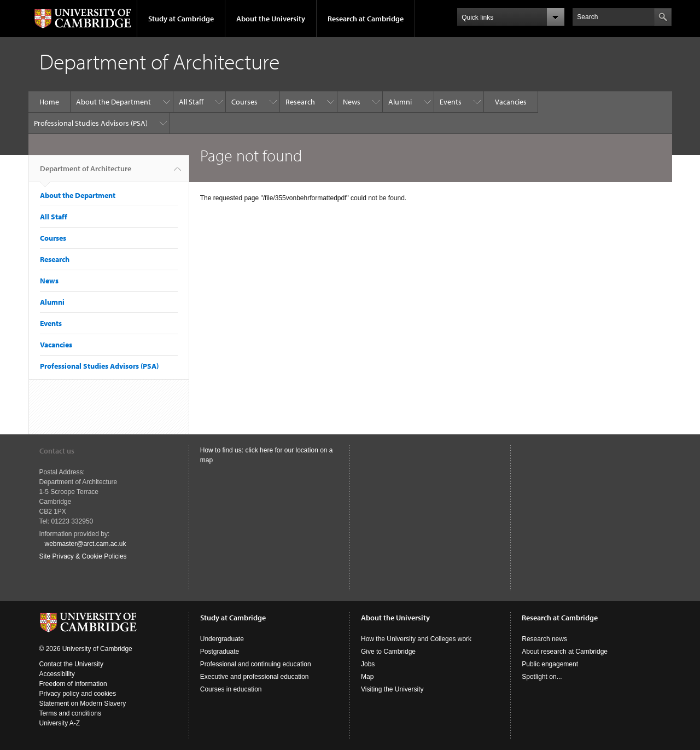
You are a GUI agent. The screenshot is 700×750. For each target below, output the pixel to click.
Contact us (57, 451)
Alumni (400, 102)
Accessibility (57, 674)
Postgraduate (220, 652)
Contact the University (71, 664)
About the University (271, 19)
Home (49, 102)
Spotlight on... (542, 677)
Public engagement (550, 664)
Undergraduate (222, 639)
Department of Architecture (86, 173)
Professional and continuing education (256, 664)
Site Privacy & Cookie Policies (83, 556)
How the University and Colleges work (416, 639)
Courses (244, 102)
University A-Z (60, 723)
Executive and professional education (255, 677)
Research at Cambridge (366, 19)
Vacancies (511, 102)
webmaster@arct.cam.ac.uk (86, 544)
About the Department (113, 102)
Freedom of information (73, 684)
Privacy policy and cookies (78, 694)
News (352, 102)
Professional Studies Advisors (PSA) (91, 123)
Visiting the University (392, 689)
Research (300, 102)
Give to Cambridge (388, 652)
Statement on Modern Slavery (83, 704)
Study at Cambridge (181, 19)
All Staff (191, 102)
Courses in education (231, 689)
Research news (544, 639)
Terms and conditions (70, 713)
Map (367, 677)
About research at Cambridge (565, 652)
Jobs (368, 664)
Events (451, 102)
